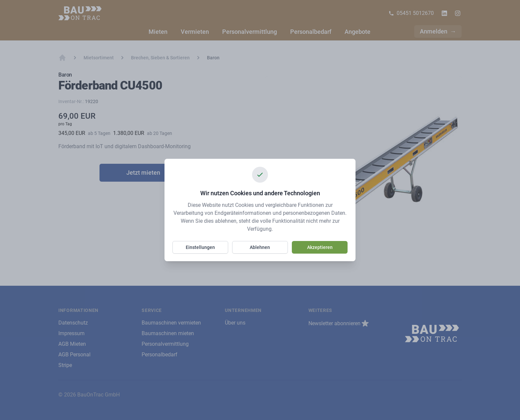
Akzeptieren (320, 247)
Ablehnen (260, 247)
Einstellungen (200, 247)
